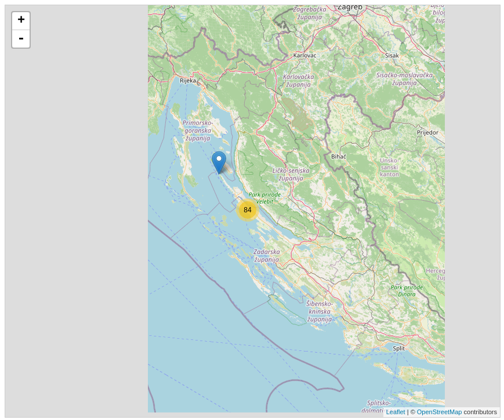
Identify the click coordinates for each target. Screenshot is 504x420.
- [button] (21, 39)
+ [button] (21, 21)
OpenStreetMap (440, 412)
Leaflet (396, 412)
